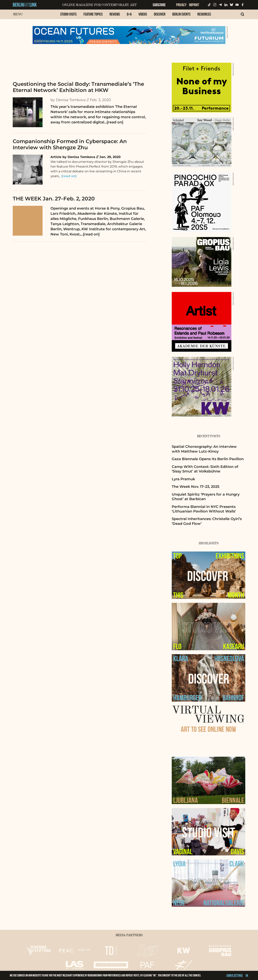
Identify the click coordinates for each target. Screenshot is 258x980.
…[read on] (114, 122)
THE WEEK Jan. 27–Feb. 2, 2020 (54, 199)
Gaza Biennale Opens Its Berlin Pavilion (208, 459)
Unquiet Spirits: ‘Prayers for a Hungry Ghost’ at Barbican (206, 497)
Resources (204, 14)
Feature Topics (93, 14)
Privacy (181, 5)
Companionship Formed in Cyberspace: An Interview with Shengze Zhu (70, 144)
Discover (160, 14)
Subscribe (159, 5)
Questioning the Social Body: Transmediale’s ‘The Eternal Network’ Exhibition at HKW (78, 87)
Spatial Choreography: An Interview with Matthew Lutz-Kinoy (204, 449)
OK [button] (247, 975)
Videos (143, 14)
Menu (18, 14)
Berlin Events (181, 14)
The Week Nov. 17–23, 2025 (196, 487)
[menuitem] (68, 16)
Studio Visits (68, 14)
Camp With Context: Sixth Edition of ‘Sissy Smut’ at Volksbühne (205, 469)
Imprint (194, 5)
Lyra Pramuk (183, 479)
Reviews (115, 14)
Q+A (129, 14)
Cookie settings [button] (235, 975)
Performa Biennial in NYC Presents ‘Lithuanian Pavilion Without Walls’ (204, 509)
